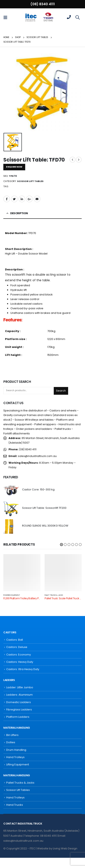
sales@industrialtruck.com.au (37, 456)
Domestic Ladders (19, 702)
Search (61, 391)
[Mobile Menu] (7, 17)
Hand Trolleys (15, 757)
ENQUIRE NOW (14, 167)
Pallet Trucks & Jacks (54, 595)
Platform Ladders (18, 717)
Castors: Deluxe (17, 647)
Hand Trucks (15, 805)
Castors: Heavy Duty (20, 662)
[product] (11, 490)
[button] (61, 545)
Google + (29, 199)
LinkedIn (22, 199)
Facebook (7, 199)
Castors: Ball (15, 640)
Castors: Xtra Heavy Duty (23, 669)
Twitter (14, 199)
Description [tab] (19, 213)
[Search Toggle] (77, 17)
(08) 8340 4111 (43, 4)
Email (37, 199)
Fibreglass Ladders (19, 710)
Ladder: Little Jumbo (20, 687)
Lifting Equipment (18, 764)
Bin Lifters (12, 735)
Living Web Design (65, 848)
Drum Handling (16, 750)
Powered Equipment (12, 595)
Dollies (11, 742)
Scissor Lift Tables (30, 181)
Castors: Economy (19, 655)
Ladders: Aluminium (19, 695)
